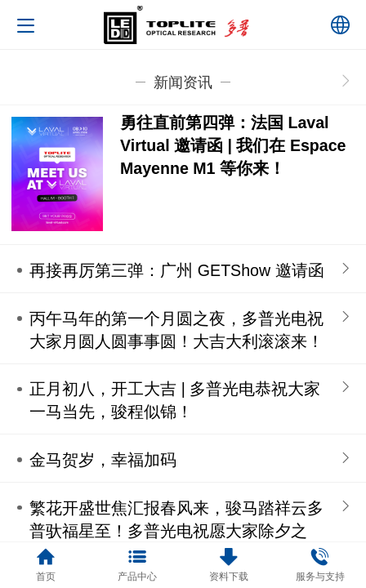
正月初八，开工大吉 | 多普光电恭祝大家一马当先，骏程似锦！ (175, 400)
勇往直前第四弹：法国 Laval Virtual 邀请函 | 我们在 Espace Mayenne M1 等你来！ (233, 145)
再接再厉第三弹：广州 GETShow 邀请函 (176, 270)
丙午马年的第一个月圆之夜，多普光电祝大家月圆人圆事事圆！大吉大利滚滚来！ (176, 330)
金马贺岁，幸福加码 (103, 460)
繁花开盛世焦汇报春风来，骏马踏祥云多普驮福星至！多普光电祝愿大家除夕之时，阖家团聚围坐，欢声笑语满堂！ (176, 531)
